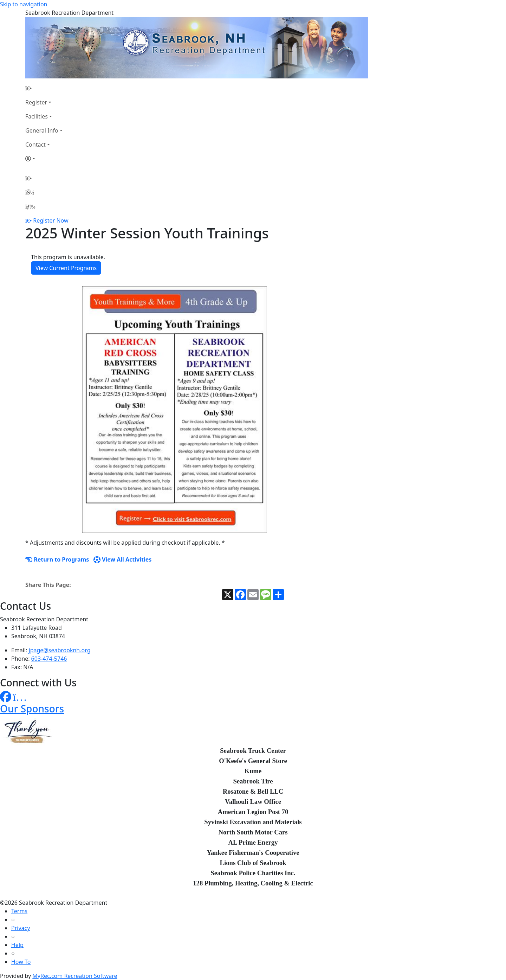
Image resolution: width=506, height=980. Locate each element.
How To (21, 962)
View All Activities (123, 559)
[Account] (44, 159)
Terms (19, 911)
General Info (42, 130)
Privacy (21, 928)
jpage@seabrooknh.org (60, 650)
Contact (35, 145)
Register (36, 102)
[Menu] (30, 206)
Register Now (51, 220)
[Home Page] (44, 88)
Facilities (37, 116)
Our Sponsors (32, 709)
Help (17, 945)
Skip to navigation (24, 4)
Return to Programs (57, 559)
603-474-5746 (49, 659)
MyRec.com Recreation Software (75, 976)
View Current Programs (66, 268)
